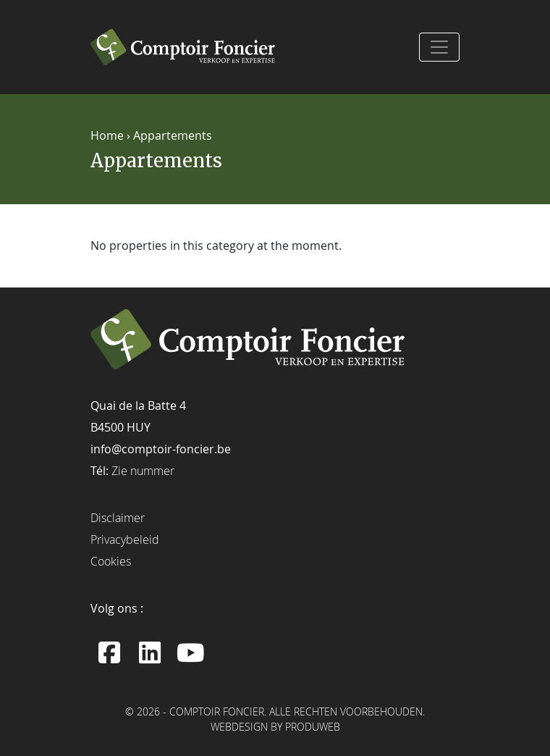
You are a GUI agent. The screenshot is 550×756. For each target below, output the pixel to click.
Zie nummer (143, 471)
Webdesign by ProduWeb (275, 728)
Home (107, 135)
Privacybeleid (125, 539)
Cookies (111, 561)
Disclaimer (118, 518)
